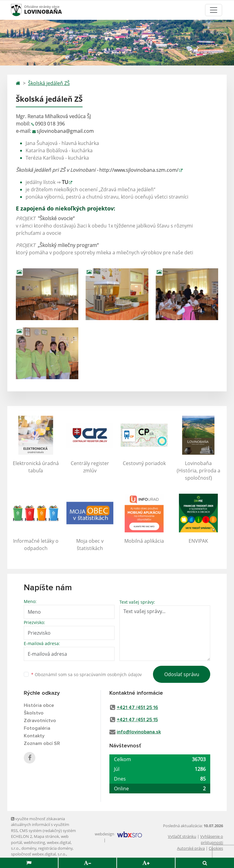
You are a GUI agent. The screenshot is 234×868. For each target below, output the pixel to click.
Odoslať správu (182, 674)
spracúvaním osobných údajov (111, 674)
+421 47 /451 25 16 (137, 707)
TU (65, 182)
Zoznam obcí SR (42, 743)
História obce (39, 705)
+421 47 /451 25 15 (137, 720)
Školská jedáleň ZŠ (49, 83)
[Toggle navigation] (214, 10)
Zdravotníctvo (40, 721)
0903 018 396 (50, 124)
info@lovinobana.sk (139, 732)
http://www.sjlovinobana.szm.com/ (139, 170)
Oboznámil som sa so (86, 674)
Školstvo (34, 713)
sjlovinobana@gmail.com (65, 131)
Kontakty (34, 736)
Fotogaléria (37, 728)
